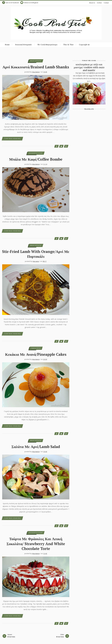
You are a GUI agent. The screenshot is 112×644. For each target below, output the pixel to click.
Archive (99, 3)
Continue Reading (12, 139)
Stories (11, 637)
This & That (68, 45)
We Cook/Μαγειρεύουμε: (48, 45)
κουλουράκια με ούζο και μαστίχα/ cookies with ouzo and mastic (89, 67)
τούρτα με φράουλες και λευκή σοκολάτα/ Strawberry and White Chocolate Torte (36, 544)
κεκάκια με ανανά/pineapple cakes (36, 354)
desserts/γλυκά (36, 153)
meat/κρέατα (36, 61)
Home (7, 45)
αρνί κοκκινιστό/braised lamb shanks (36, 67)
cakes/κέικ (36, 348)
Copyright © (84, 45)
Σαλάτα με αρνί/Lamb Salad (36, 447)
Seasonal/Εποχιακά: (24, 45)
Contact (106, 3)
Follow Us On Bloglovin (29, 3)
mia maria (36, 72)
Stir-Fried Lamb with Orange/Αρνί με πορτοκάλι (36, 254)
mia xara (36, 261)
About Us (92, 3)
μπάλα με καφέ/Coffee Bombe (36, 159)
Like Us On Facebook (10, 3)
